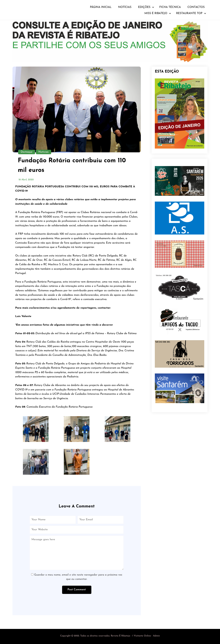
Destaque (27, 152)
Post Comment (77, 590)
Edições (144, 7)
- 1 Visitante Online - (107, 636)
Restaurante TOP (189, 13)
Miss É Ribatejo (156, 13)
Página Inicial (101, 7)
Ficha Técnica (170, 7)
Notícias (125, 7)
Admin (157, 636)
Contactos (196, 7)
